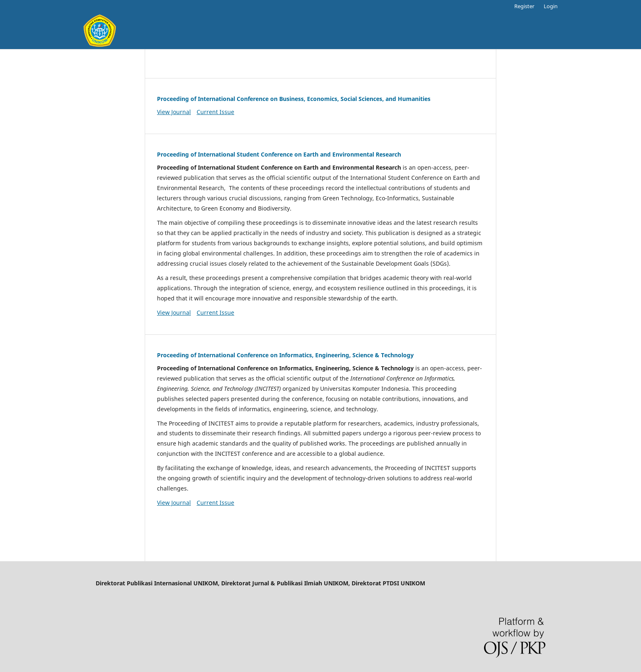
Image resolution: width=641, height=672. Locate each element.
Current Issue (215, 112)
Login (551, 6)
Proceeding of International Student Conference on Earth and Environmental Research (279, 154)
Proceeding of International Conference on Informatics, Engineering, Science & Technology (285, 355)
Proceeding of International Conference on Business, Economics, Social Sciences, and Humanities (294, 99)
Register (524, 6)
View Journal (174, 112)
